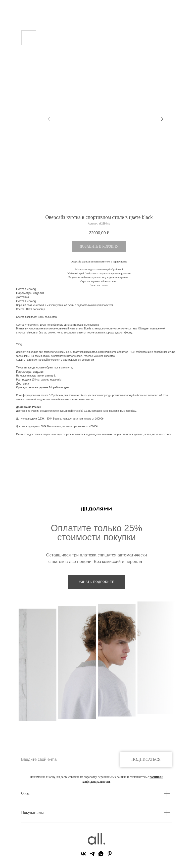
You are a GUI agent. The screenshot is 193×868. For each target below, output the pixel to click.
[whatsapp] (101, 856)
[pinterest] (110, 856)
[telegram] (92, 856)
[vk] (83, 856)
